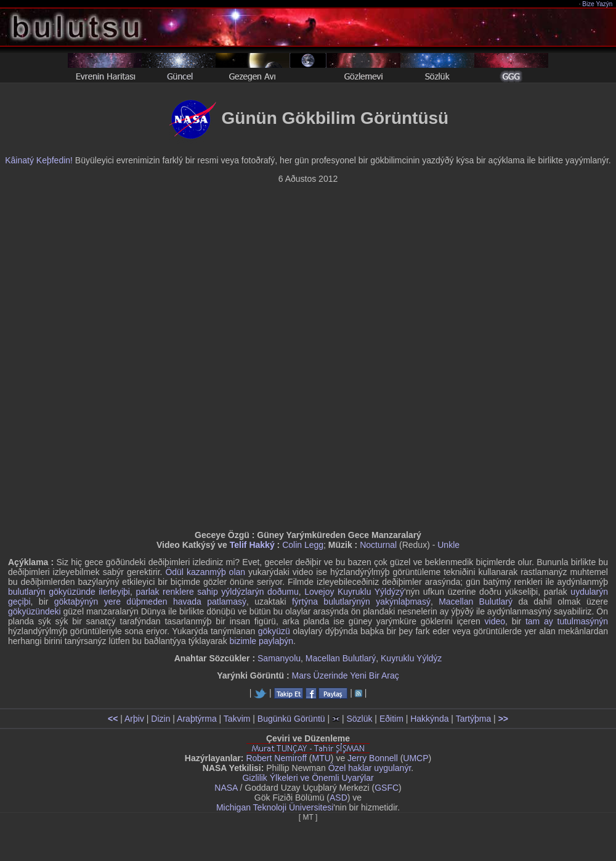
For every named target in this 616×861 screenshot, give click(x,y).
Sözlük (359, 719)
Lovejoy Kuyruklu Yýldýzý (354, 592)
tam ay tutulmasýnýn (567, 621)
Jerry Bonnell (373, 758)
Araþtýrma (197, 719)
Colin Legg (303, 545)
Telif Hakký (252, 545)
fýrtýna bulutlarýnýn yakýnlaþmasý (361, 602)
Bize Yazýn (598, 4)
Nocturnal (378, 545)
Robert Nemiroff (276, 758)
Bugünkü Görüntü (291, 719)
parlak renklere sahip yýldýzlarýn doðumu (217, 592)
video (495, 621)
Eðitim (391, 719)
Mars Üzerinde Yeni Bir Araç (346, 675)
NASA (226, 788)
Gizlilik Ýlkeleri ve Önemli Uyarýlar (308, 778)
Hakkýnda (429, 719)
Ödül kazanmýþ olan (205, 572)
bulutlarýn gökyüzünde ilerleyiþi (69, 592)
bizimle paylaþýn (262, 641)
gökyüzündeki (34, 611)
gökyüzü (274, 631)
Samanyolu (279, 658)
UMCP (415, 758)
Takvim (237, 719)
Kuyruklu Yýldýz (411, 658)
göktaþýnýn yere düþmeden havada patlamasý (150, 602)
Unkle (448, 545)
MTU (322, 758)
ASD (338, 798)
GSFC (387, 788)
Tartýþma (474, 719)
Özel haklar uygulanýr (370, 768)
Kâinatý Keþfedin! (39, 160)
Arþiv (134, 719)
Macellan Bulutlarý (476, 602)
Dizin (160, 719)
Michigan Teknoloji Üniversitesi (275, 807)
